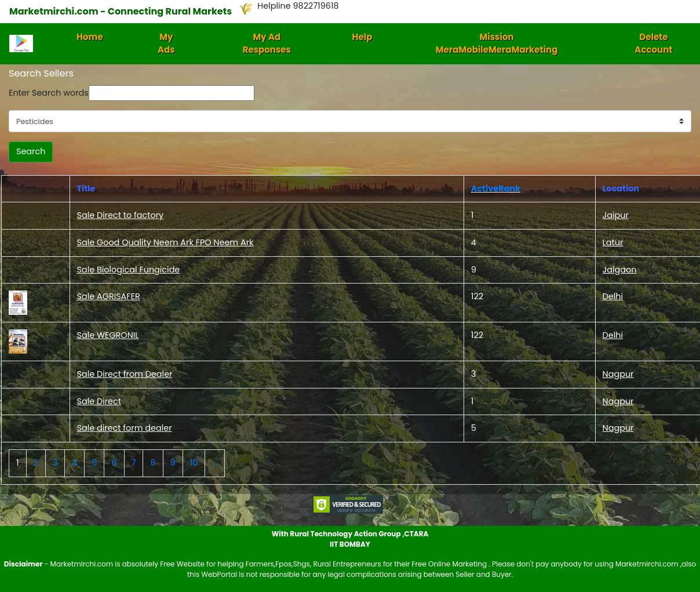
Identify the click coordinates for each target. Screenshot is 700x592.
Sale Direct (99, 401)
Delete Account (653, 43)
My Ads (166, 43)
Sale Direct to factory (121, 215)
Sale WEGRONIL (108, 335)
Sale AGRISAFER (109, 296)
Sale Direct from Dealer (125, 374)
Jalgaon (620, 270)
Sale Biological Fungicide (129, 270)
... (215, 463)
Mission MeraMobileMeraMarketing (497, 43)
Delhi (613, 296)
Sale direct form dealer (125, 428)
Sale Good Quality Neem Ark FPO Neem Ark (165, 242)
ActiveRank (496, 188)
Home (90, 37)
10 (194, 463)
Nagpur (618, 374)
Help (362, 37)
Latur (613, 242)
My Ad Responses (267, 43)
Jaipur (616, 215)
